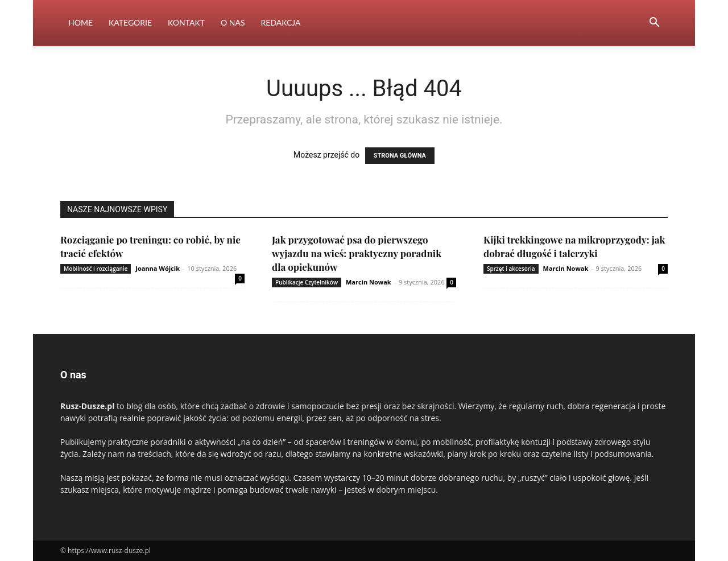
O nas (233, 22)
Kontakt (186, 22)
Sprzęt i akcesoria (511, 269)
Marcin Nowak (369, 282)
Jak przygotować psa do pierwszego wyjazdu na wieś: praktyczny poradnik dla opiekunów (357, 253)
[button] (654, 24)
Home (80, 22)
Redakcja (281, 22)
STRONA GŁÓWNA (400, 156)
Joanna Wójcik (158, 268)
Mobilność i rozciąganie (96, 269)
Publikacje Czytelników (307, 282)
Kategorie (130, 22)
